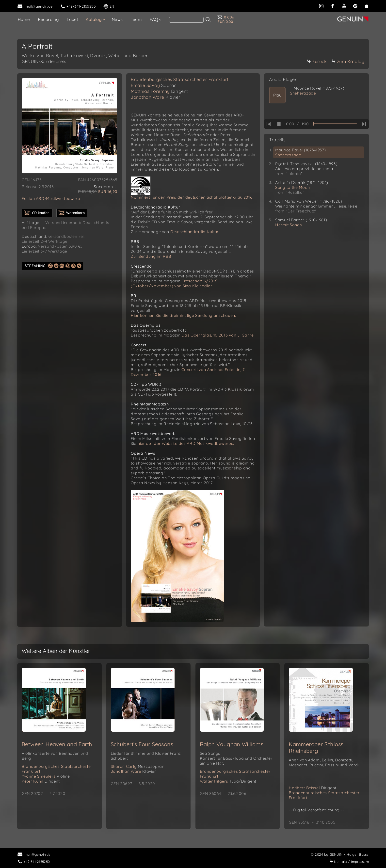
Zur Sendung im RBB (151, 256)
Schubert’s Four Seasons (142, 744)
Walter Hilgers (228, 781)
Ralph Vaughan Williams (232, 744)
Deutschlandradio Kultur (194, 232)
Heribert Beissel (313, 788)
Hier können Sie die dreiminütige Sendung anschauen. (183, 315)
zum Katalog (348, 61)
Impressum (349, 861)
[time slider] (335, 124)
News (117, 19)
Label (72, 19)
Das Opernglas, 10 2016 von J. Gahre (218, 335)
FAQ (154, 19)
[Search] (186, 20)
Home (24, 19)
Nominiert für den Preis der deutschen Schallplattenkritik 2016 (192, 197)
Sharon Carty (138, 766)
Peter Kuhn (41, 781)
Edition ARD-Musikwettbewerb (51, 198)
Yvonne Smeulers (46, 776)
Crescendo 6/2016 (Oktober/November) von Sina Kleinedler (174, 283)
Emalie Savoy (154, 85)
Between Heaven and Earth (57, 744)
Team (136, 19)
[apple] (367, 6)
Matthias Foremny (159, 91)
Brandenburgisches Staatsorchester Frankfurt (180, 79)
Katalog (94, 19)
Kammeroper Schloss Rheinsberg (316, 747)
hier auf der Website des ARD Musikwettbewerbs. (186, 443)
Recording (48, 19)
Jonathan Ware (156, 97)
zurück (317, 61)
